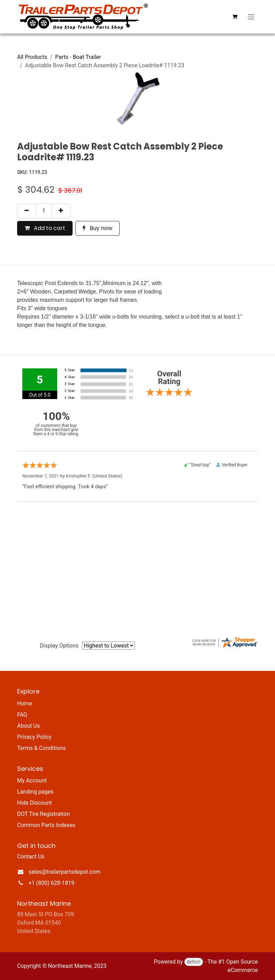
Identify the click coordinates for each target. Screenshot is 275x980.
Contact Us (31, 856)
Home (25, 703)
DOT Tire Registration (43, 814)
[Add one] (61, 211)
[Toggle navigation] (251, 17)
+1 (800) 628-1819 (51, 883)
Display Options (59, 646)
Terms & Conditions (42, 748)
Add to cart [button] (45, 228)
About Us (28, 726)
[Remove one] (27, 211)
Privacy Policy (34, 737)
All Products (32, 57)
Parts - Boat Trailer (78, 57)
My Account (32, 780)
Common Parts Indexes (46, 825)
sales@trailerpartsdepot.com (65, 872)
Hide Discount (35, 803)
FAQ (22, 715)
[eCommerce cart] (235, 17)
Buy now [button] (98, 228)
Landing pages (35, 792)
